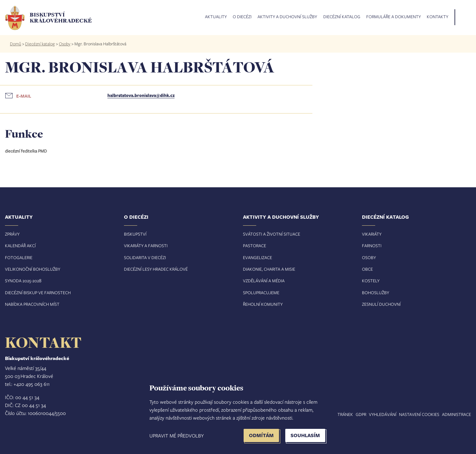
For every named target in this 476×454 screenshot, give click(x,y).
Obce (367, 269)
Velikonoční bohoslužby (33, 269)
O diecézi (242, 17)
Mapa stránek (338, 414)
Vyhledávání (383, 414)
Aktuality (216, 17)
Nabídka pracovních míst (32, 304)
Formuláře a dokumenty (394, 17)
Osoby (65, 44)
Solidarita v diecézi (145, 257)
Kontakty (437, 17)
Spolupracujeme (261, 293)
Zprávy (12, 234)
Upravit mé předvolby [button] (177, 435)
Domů (16, 44)
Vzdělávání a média (264, 281)
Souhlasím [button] (305, 435)
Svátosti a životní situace (272, 234)
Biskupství (135, 234)
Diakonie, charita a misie (269, 269)
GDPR (361, 414)
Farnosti (372, 246)
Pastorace (255, 246)
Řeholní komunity (263, 304)
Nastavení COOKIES (419, 414)
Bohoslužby (376, 293)
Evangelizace (258, 257)
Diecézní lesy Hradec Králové (156, 269)
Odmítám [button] (261, 435)
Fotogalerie (19, 257)
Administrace (456, 414)
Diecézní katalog (342, 17)
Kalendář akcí (20, 246)
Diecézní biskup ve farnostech (38, 293)
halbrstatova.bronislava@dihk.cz (141, 95)
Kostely (371, 281)
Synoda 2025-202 (22, 281)
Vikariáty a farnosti (146, 246)
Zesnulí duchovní (381, 304)
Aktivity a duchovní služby (287, 17)
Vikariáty (372, 234)
